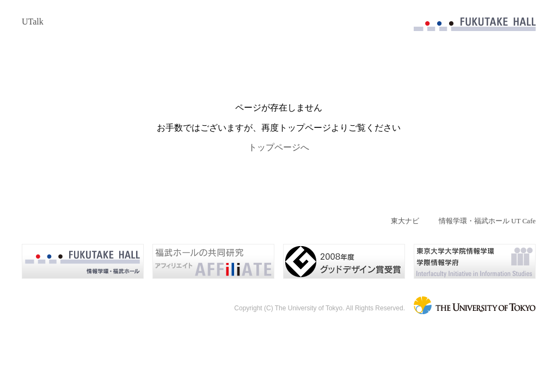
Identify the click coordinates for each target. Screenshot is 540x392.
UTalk (33, 22)
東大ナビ (405, 221)
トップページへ (279, 147)
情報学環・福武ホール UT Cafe (487, 221)
